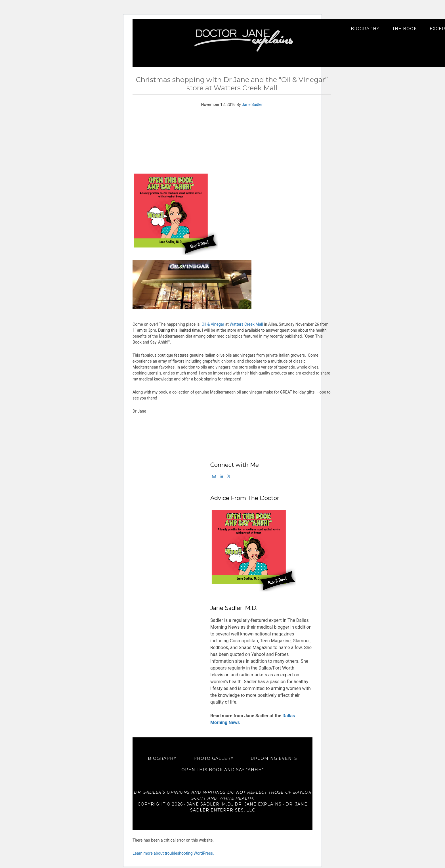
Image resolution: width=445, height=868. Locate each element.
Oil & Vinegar (213, 324)
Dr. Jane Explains (244, 40)
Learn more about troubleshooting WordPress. (173, 845)
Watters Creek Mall (246, 324)
